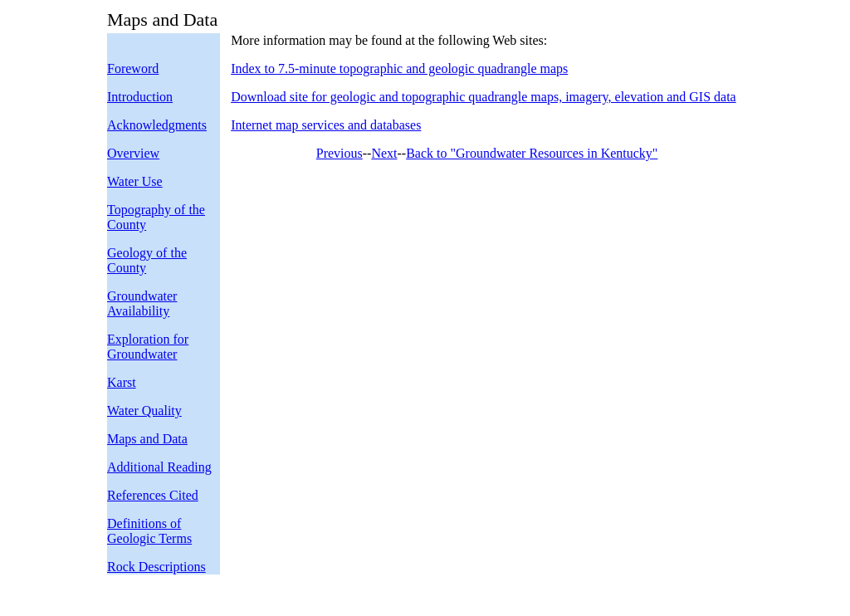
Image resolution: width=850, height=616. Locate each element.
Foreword (133, 68)
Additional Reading (159, 467)
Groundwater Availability (142, 303)
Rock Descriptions (156, 567)
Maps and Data (147, 439)
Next (384, 153)
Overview (133, 153)
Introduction (140, 97)
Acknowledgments (157, 125)
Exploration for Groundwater (148, 347)
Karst (122, 382)
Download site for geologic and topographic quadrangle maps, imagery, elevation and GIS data (484, 97)
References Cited (153, 495)
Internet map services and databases (326, 125)
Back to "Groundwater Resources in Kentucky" (532, 153)
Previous (340, 153)
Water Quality (144, 411)
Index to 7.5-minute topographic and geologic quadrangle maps (399, 68)
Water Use (135, 181)
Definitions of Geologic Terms (149, 531)
